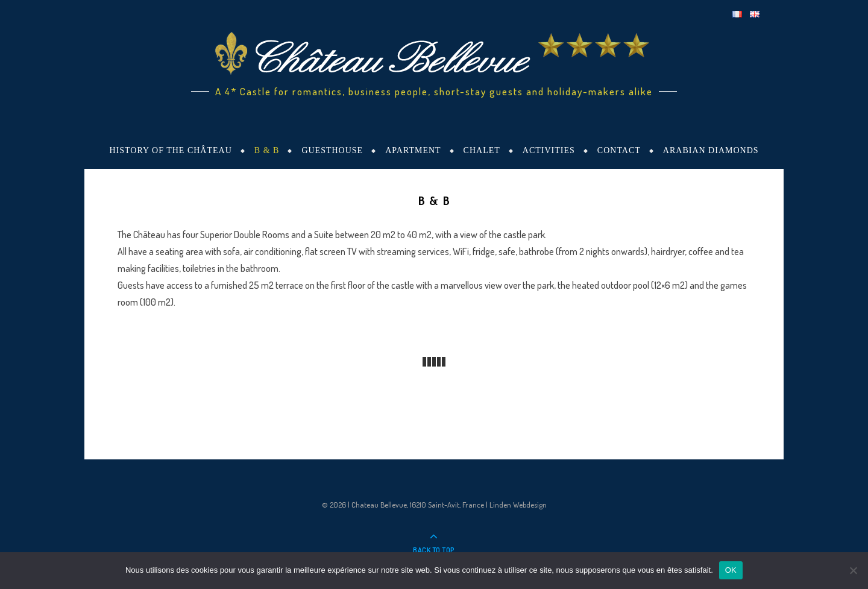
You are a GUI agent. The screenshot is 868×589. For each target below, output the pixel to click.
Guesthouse (332, 150)
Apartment (413, 150)
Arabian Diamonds (711, 150)
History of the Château (170, 150)
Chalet (482, 150)
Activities (549, 150)
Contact (619, 150)
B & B (267, 150)
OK (731, 570)
